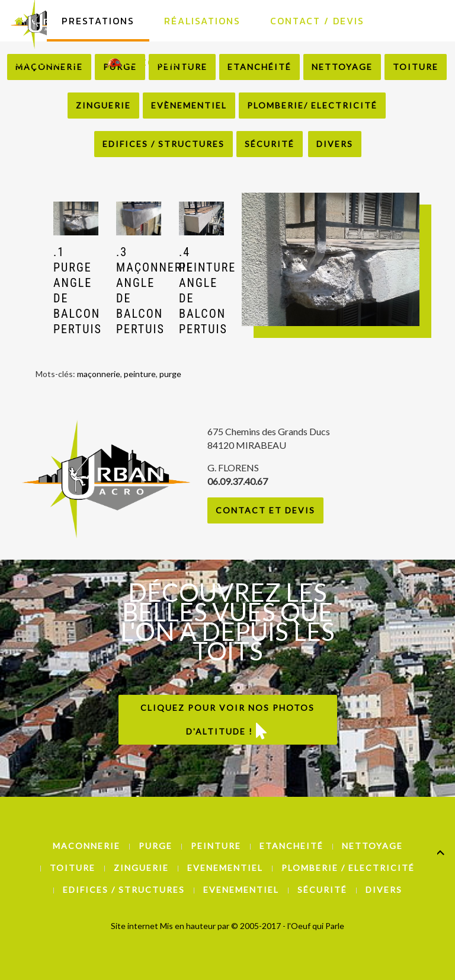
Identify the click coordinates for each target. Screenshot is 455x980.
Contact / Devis (317, 21)
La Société (46, 62)
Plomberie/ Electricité (312, 105)
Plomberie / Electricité (348, 868)
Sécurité (270, 144)
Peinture (216, 846)
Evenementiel (225, 868)
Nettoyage (372, 846)
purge (170, 374)
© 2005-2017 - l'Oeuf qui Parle (288, 926)
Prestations (98, 21)
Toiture (73, 868)
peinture (140, 374)
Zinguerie (103, 105)
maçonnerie (99, 374)
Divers (335, 144)
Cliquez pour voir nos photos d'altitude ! (227, 721)
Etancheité (291, 846)
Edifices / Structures (164, 144)
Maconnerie (86, 846)
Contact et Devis (265, 510)
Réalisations (202, 21)
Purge (156, 846)
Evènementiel (189, 105)
